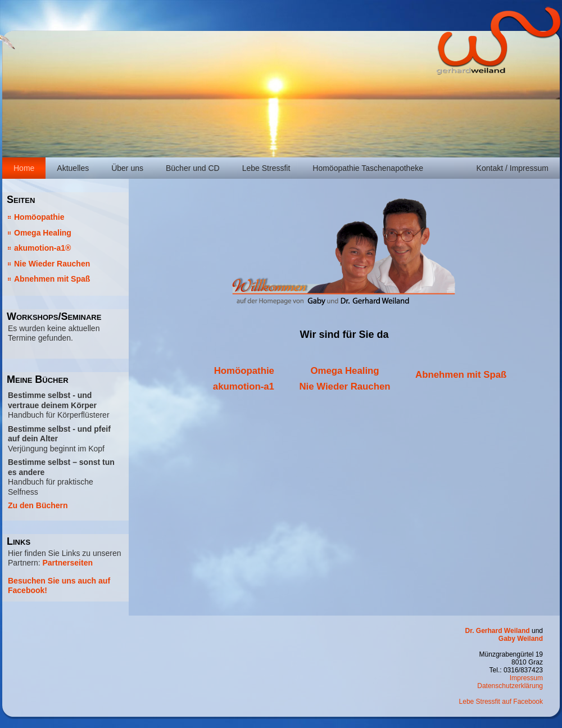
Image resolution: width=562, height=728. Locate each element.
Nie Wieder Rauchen (52, 264)
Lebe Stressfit (266, 168)
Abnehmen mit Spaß (52, 279)
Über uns (127, 168)
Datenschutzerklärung (510, 686)
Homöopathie (39, 217)
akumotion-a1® (42, 248)
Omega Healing (43, 233)
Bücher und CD (193, 168)
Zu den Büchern (38, 505)
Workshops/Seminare (54, 316)
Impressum (526, 678)
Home (24, 168)
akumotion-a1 (244, 386)
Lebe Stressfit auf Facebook (501, 702)
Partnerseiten (67, 563)
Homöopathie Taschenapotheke (368, 168)
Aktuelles (73, 168)
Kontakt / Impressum (513, 168)
